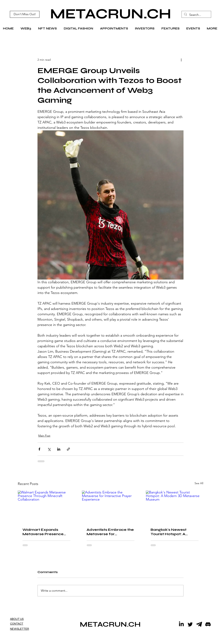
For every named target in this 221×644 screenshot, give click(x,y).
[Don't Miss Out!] (25, 14)
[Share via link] (68, 449)
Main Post (44, 436)
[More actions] (181, 60)
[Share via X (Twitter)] (49, 449)
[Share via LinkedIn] (59, 449)
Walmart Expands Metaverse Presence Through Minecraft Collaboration (43, 532)
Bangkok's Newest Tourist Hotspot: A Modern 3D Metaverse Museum (172, 532)
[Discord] (208, 624)
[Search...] (196, 15)
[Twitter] (190, 624)
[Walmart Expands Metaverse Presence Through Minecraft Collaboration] (46, 507)
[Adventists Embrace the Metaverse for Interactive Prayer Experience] (111, 507)
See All (199, 483)
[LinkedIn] (181, 624)
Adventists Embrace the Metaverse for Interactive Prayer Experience (110, 532)
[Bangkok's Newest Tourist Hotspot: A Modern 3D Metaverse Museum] (175, 507)
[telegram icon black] (199, 624)
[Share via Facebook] (39, 449)
